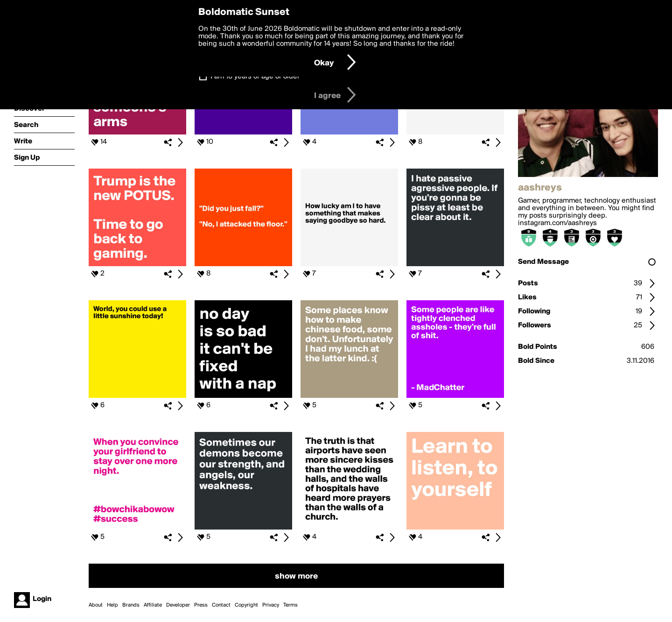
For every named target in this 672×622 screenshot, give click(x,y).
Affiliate (153, 605)
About (96, 605)
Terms (290, 605)
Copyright (246, 605)
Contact (221, 605)
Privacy (271, 605)
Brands (131, 605)
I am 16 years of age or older (255, 77)
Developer (178, 605)
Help (112, 605)
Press (201, 605)
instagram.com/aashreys (557, 223)
